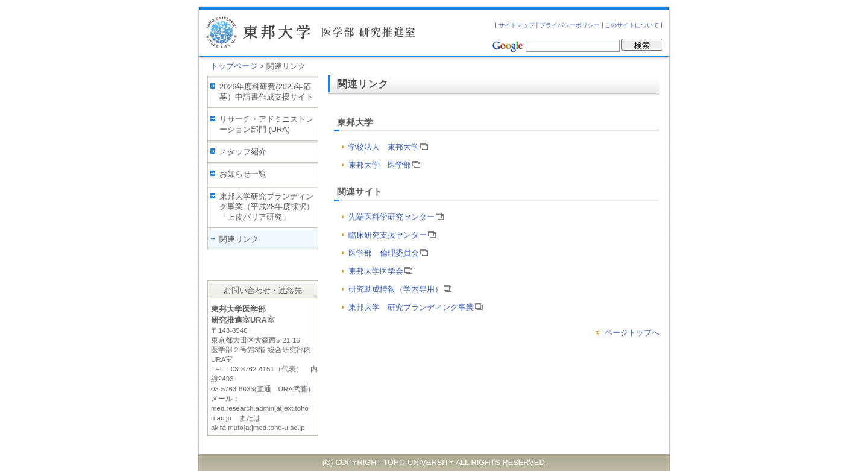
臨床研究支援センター (392, 235)
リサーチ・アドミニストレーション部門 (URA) (266, 124)
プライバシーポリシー (570, 25)
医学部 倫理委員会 (388, 253)
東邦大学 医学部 (384, 165)
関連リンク (239, 239)
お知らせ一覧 (243, 174)
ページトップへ (632, 333)
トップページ (234, 66)
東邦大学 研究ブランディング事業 (416, 307)
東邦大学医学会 (380, 271)
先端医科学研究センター (396, 217)
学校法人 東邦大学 (388, 147)
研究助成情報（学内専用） (400, 289)
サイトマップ (517, 25)
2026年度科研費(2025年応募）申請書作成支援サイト (266, 92)
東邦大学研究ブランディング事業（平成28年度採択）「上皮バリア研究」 (267, 207)
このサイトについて (632, 25)
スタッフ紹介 (243, 152)
